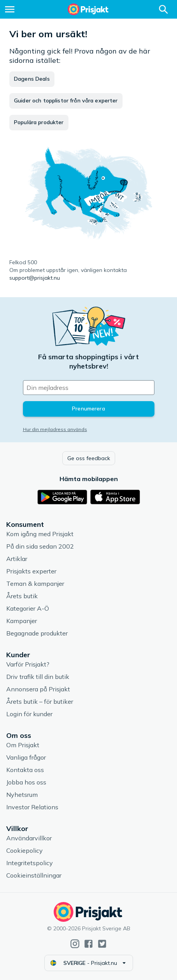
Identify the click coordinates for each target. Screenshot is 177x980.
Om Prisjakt (23, 745)
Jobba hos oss (26, 782)
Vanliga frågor (26, 757)
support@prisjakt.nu (35, 278)
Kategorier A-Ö (28, 608)
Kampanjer (22, 621)
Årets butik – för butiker (40, 701)
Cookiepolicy (25, 850)
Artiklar (17, 559)
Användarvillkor (29, 838)
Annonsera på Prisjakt (38, 689)
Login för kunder (29, 714)
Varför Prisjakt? (28, 664)
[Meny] (10, 9)
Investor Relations (32, 807)
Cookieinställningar (34, 875)
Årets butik (22, 596)
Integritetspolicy (30, 863)
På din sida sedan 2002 (40, 546)
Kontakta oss (25, 770)
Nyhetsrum (22, 795)
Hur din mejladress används (55, 429)
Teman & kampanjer (35, 583)
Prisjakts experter (31, 571)
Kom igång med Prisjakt (40, 534)
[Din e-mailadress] (89, 388)
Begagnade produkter (37, 633)
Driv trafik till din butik (38, 677)
